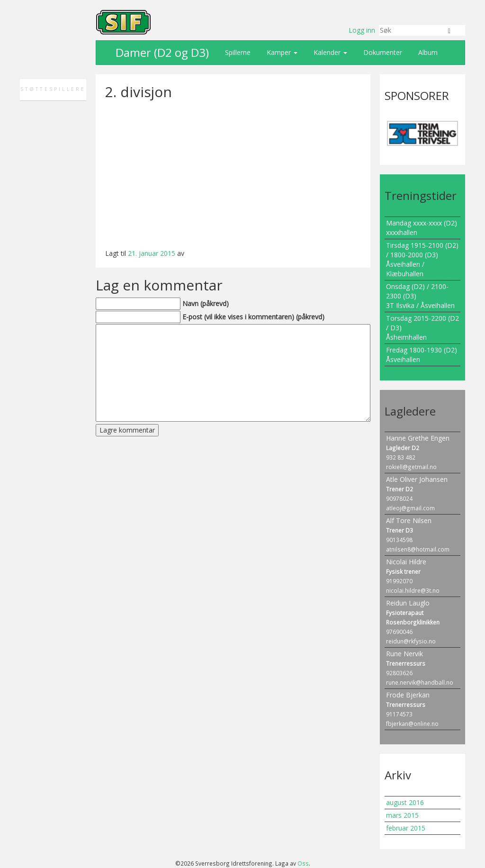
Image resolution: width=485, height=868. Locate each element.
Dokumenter (382, 52)
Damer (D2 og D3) (161, 52)
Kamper (281, 52)
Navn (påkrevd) (206, 303)
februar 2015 (406, 828)
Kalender (329, 52)
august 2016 (405, 802)
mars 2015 (402, 815)
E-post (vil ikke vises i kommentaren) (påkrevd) (253, 317)
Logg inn (362, 30)
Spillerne (237, 52)
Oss (303, 863)
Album (427, 52)
